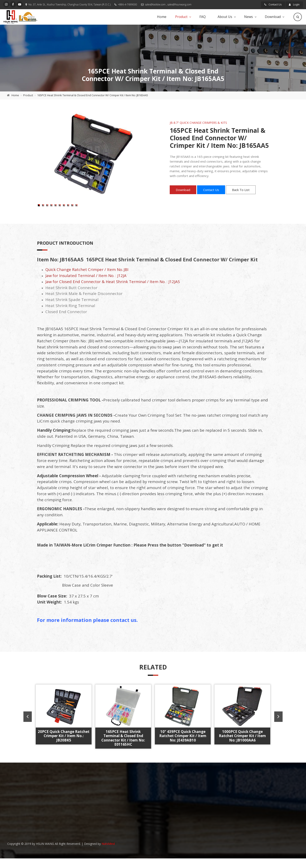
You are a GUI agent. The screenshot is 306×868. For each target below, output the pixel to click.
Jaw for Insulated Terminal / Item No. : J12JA (86, 287)
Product (181, 17)
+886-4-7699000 (127, 4)
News (249, 17)
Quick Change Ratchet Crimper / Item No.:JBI (87, 281)
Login (294, 4)
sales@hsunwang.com (179, 4)
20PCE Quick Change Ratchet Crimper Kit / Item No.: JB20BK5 (64, 747)
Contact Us (273, 4)
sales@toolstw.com (155, 4)
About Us (225, 17)
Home (162, 17)
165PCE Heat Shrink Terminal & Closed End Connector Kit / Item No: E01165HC (123, 749)
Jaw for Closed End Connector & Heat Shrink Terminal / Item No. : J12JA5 (113, 293)
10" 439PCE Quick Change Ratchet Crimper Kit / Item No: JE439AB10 (183, 747)
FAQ (203, 17)
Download (273, 17)
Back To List (241, 190)
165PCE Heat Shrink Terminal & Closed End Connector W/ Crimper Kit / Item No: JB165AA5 (93, 95)
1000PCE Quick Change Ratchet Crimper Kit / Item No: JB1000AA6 (242, 747)
